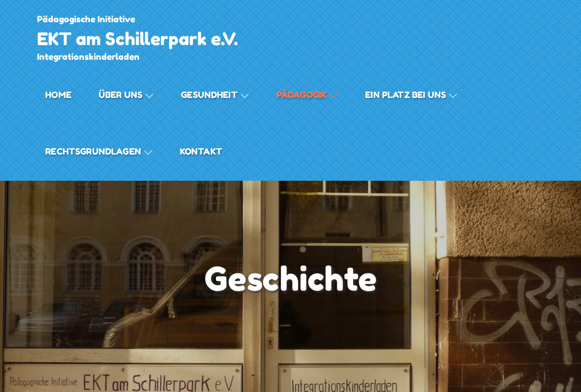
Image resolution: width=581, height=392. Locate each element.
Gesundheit (215, 95)
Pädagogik (307, 95)
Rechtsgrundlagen (99, 151)
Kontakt (201, 151)
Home (58, 95)
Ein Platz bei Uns (411, 95)
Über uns (126, 95)
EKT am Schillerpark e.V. (138, 39)
